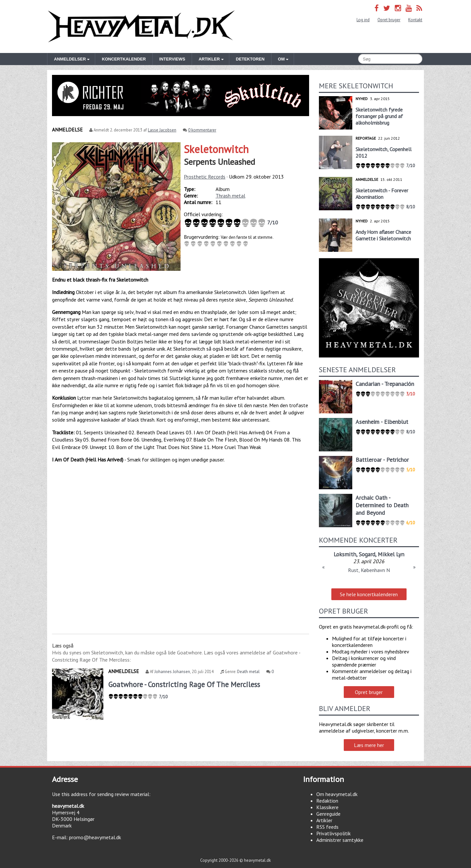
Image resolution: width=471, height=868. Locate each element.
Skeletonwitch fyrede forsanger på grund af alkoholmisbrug (379, 116)
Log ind (363, 20)
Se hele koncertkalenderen (369, 594)
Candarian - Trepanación (385, 384)
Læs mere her (369, 745)
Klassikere (327, 807)
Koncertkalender (124, 59)
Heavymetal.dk (141, 26)
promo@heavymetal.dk (95, 837)
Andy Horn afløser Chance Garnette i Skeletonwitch (383, 235)
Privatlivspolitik (333, 833)
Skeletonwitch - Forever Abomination (382, 194)
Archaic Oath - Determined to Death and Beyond (382, 505)
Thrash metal (230, 196)
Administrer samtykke (340, 840)
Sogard (367, 554)
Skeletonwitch (216, 149)
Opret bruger (389, 20)
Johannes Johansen (172, 672)
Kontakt (415, 20)
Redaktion (327, 801)
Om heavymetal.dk (337, 794)
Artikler (324, 820)
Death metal (248, 672)
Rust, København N (369, 570)
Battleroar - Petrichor (382, 460)
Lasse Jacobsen (162, 130)
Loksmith (345, 554)
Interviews (172, 59)
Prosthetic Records (205, 177)
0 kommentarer (202, 130)
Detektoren (250, 59)
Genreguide (328, 814)
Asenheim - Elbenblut (382, 422)
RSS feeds (327, 827)
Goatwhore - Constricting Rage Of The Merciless (184, 684)
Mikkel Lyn (391, 554)
